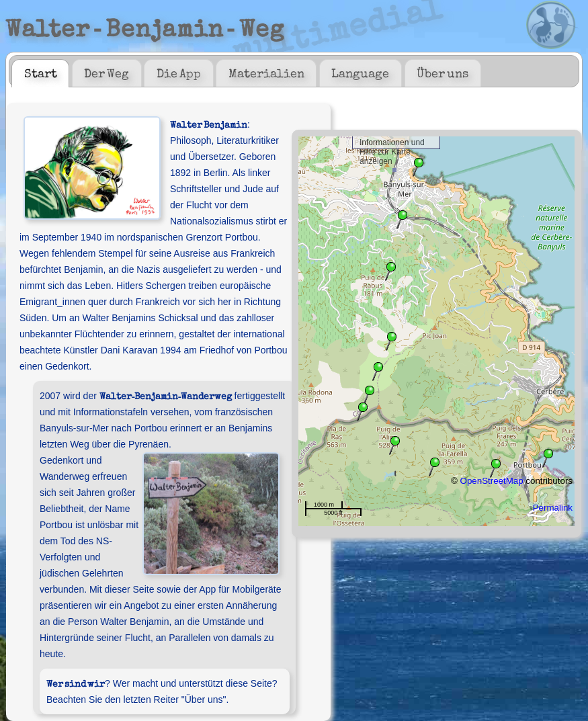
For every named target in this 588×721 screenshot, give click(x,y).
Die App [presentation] (179, 73)
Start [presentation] (41, 73)
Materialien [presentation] (266, 73)
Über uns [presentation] (443, 73)
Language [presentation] (360, 73)
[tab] (40, 73)
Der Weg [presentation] (107, 73)
